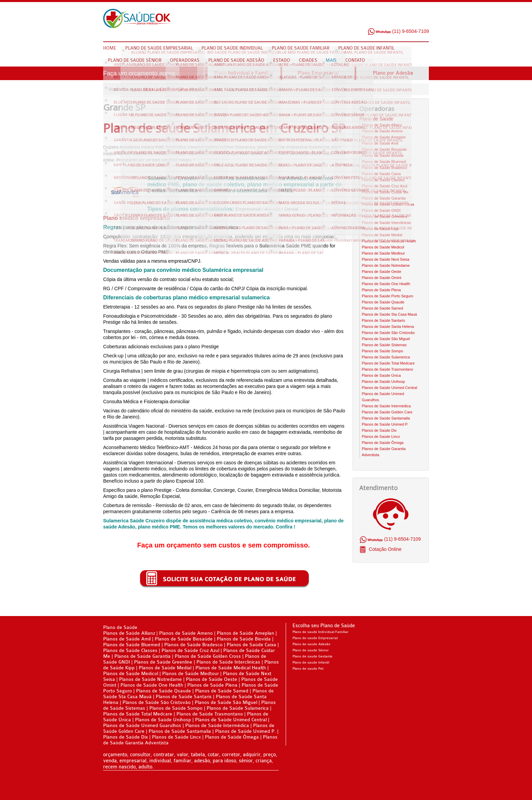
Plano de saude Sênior (311, 650)
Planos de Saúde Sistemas (384, 345)
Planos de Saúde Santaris (383, 320)
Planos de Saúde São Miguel (386, 339)
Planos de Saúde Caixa (381, 174)
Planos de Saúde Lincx (381, 436)
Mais (149, 89)
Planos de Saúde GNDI (381, 210)
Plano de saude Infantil (311, 663)
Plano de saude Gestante (312, 656)
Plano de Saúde (376, 119)
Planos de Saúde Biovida (383, 155)
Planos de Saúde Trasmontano (387, 369)
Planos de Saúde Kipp (380, 229)
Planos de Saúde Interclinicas (386, 223)
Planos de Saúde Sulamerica (386, 357)
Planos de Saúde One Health (386, 284)
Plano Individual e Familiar (244, 73)
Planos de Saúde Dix (379, 430)
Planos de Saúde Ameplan (384, 137)
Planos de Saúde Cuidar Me (385, 192)
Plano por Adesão (393, 73)
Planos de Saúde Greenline (385, 217)
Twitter (411, 20)
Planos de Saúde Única (381, 375)
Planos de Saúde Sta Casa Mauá (389, 314)
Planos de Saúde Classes (383, 180)
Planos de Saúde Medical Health (389, 241)
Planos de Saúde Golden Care (387, 412)
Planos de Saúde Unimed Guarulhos (142, 725)
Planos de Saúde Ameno (382, 131)
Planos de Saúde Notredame (386, 265)
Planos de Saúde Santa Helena (388, 327)
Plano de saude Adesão (311, 644)
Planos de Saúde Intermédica (386, 406)
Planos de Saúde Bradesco (384, 168)
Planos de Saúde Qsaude (383, 302)
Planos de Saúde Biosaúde (384, 149)
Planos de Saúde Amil (380, 143)
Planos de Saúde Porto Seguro (387, 296)
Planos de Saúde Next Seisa (385, 259)
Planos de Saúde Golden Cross (388, 204)
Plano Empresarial (318, 73)
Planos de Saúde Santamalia (386, 418)
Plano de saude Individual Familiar (320, 632)
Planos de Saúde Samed (382, 308)
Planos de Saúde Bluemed (384, 162)
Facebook (398, 20)
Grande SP (172, 89)
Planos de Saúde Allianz (382, 125)
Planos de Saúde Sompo (382, 351)
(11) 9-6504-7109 (398, 31)
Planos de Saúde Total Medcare (388, 363)
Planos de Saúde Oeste (381, 272)
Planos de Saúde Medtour (383, 253)
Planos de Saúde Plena (381, 290)
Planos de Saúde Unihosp (383, 382)
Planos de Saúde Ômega (383, 443)
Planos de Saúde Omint (381, 278)
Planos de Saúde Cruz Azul (384, 186)
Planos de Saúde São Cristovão (388, 333)
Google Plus (424, 20)
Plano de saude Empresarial (315, 638)
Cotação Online (384, 549)
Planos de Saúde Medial (382, 235)
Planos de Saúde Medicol (383, 247)
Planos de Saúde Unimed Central (389, 388)
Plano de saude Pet (308, 669)
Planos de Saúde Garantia (384, 198)
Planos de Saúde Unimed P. (385, 424)
